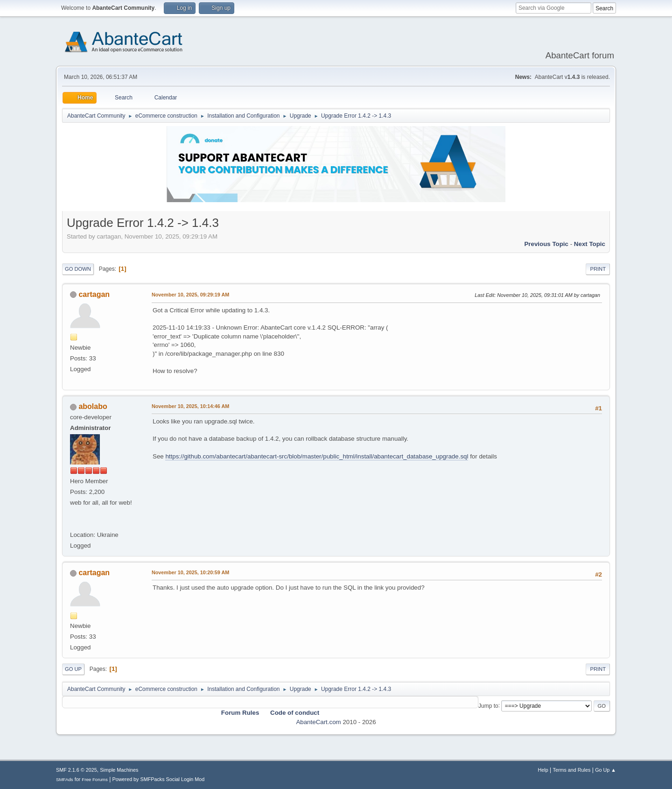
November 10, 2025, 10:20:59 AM (190, 572)
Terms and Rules (572, 770)
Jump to (488, 705)
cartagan (94, 294)
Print (598, 269)
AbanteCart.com (318, 722)
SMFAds (65, 779)
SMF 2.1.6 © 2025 (77, 770)
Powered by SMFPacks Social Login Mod (159, 779)
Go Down (78, 269)
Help (543, 770)
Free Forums (95, 779)
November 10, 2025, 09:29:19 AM (190, 295)
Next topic (590, 244)
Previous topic (546, 244)
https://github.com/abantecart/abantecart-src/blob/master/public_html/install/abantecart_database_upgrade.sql (317, 456)
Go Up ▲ (605, 770)
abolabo (93, 406)
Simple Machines (119, 770)
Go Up (73, 669)
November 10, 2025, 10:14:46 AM (190, 406)
